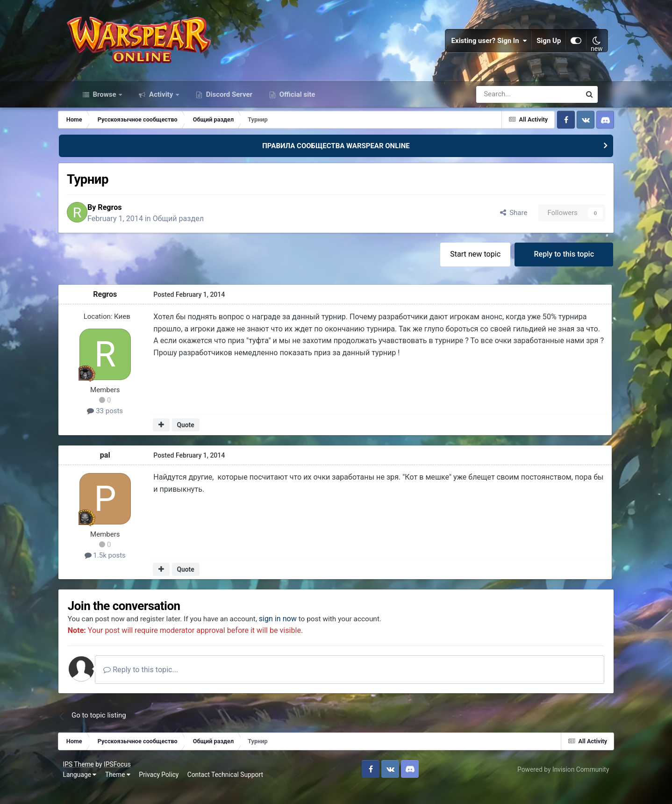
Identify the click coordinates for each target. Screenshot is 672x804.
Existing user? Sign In (479, 47)
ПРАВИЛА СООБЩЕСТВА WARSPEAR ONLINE (336, 158)
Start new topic (459, 268)
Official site (296, 107)
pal (122, 470)
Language (91, 790)
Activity (161, 107)
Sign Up (538, 47)
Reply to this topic (549, 268)
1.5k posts (122, 570)
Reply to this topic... (165, 685)
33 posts (121, 425)
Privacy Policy (170, 790)
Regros (132, 220)
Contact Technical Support (236, 790)
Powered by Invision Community (552, 785)
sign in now (303, 635)
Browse (105, 107)
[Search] (504, 107)
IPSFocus (129, 780)
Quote (201, 439)
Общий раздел (201, 232)
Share (497, 226)
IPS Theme (90, 780)
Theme (129, 790)
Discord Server (228, 107)
